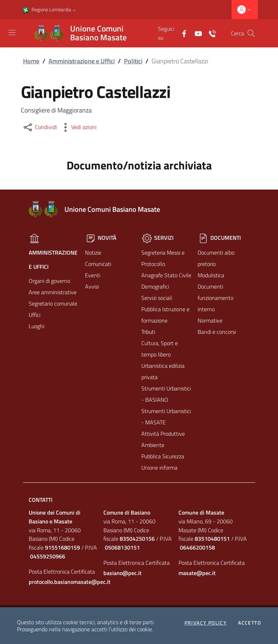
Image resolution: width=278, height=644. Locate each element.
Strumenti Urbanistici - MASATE (166, 417)
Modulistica (211, 275)
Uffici (35, 315)
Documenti (219, 238)
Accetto (249, 623)
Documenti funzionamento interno (215, 298)
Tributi (148, 332)
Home (31, 61)
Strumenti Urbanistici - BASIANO (166, 394)
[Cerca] (251, 33)
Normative (210, 320)
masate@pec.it (197, 573)
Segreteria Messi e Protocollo (163, 258)
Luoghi (36, 326)
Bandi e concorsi (217, 332)
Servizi (157, 238)
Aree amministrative (53, 292)
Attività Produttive (163, 434)
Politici (133, 61)
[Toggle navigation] (12, 33)
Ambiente (153, 445)
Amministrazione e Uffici (82, 61)
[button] (74, 10)
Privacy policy (206, 623)
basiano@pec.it (123, 573)
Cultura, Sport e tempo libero (160, 349)
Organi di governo (49, 281)
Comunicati (98, 264)
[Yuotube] (195, 33)
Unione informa (159, 468)
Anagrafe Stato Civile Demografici (166, 281)
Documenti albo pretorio (216, 258)
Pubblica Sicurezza (163, 456)
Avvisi (92, 286)
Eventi (93, 275)
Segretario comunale (53, 303)
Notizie (93, 253)
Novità (101, 238)
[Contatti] (210, 33)
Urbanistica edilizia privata (163, 371)
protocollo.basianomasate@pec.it (64, 582)
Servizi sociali (157, 298)
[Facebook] (181, 33)
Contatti (41, 500)
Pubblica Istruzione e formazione (165, 315)
